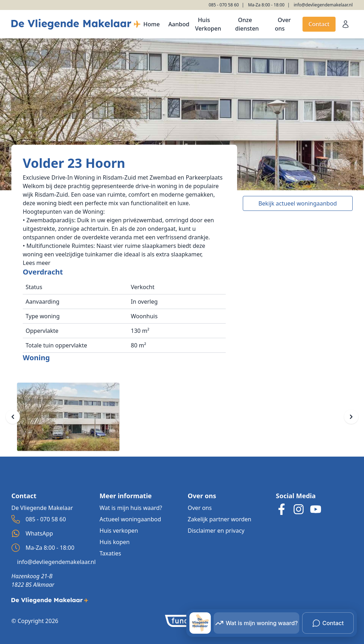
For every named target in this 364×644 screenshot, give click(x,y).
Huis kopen (115, 542)
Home (151, 24)
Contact (319, 24)
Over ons (283, 24)
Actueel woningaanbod (130, 519)
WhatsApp (32, 533)
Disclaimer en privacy (216, 531)
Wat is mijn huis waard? (131, 508)
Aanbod (179, 24)
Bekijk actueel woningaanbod (298, 203)
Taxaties (110, 553)
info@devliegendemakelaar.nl (323, 5)
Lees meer (37, 263)
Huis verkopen (119, 531)
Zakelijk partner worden (220, 519)
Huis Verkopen (208, 24)
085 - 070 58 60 (224, 5)
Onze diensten (247, 24)
